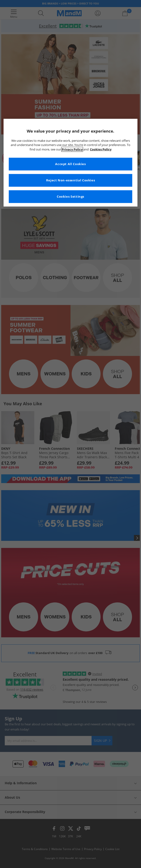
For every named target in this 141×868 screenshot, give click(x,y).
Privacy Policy (72, 149)
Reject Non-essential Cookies (71, 180)
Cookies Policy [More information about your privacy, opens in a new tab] (101, 149)
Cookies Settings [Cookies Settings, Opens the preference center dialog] (70, 197)
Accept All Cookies (70, 164)
